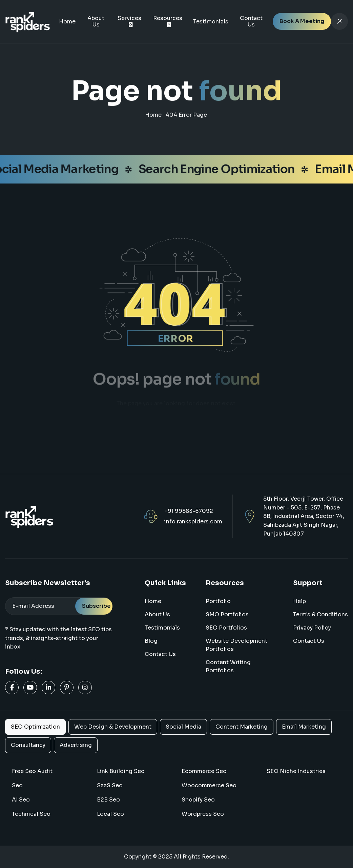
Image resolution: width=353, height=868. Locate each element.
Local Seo (110, 814)
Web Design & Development (113, 727)
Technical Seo (31, 814)
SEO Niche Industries (296, 771)
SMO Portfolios (227, 614)
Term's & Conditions (320, 614)
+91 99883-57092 (189, 511)
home (153, 118)
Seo (17, 785)
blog (151, 641)
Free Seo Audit (32, 771)
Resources (168, 18)
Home (67, 22)
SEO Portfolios (226, 628)
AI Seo (21, 800)
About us (157, 614)
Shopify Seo (198, 800)
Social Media (183, 727)
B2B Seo (108, 800)
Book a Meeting (302, 21)
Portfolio (218, 601)
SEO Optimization (35, 727)
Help (299, 601)
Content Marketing (242, 727)
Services (129, 18)
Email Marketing (304, 727)
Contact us (309, 641)
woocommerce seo (209, 785)
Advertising (76, 745)
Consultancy (28, 745)
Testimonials (211, 22)
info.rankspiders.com (193, 522)
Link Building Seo (121, 771)
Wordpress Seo (203, 814)
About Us (96, 21)
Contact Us (251, 21)
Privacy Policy (312, 628)
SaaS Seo (110, 785)
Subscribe (96, 606)
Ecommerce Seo (204, 771)
